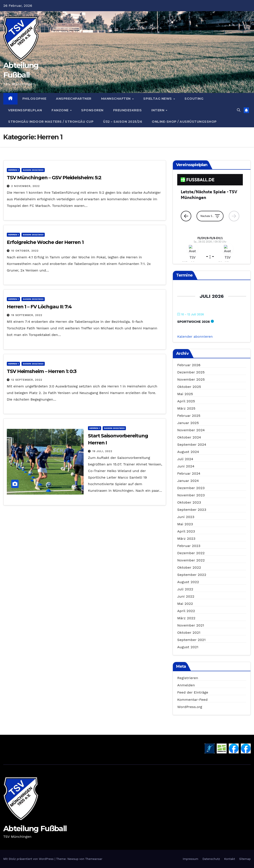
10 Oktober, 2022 (25, 251)
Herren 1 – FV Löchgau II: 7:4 (39, 307)
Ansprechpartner (74, 99)
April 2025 (186, 401)
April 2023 (186, 531)
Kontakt (230, 859)
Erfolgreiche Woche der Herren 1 (45, 242)
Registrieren (188, 678)
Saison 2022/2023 (33, 170)
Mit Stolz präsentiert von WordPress (29, 859)
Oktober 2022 (189, 567)
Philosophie (34, 99)
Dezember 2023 (191, 488)
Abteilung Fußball (35, 829)
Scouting (194, 99)
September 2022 (192, 575)
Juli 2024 (185, 459)
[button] (239, 110)
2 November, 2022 (25, 186)
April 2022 (186, 611)
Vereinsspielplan (25, 110)
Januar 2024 (188, 481)
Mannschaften (116, 99)
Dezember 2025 (191, 372)
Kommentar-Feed (192, 700)
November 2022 (191, 560)
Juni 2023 (186, 517)
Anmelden (186, 685)
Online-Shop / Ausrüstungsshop (184, 122)
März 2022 (186, 618)
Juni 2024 (186, 466)
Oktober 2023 (189, 502)
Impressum (190, 859)
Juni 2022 (186, 596)
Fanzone (61, 110)
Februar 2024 (189, 473)
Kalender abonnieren (195, 336)
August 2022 (188, 582)
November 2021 (191, 625)
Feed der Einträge (193, 692)
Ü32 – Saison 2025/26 (123, 122)
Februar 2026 (189, 365)
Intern (158, 110)
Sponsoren (92, 110)
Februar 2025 (189, 416)
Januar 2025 (188, 423)
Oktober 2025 (189, 387)
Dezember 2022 (191, 553)
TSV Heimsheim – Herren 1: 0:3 (42, 371)
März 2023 (186, 539)
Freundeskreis (128, 110)
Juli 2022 (185, 589)
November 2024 (191, 430)
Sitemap (245, 859)
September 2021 (191, 640)
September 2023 (192, 510)
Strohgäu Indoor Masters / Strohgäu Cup (51, 122)
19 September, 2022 (27, 315)
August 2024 (188, 452)
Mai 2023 (185, 524)
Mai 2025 (185, 394)
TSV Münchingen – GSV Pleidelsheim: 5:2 (54, 178)
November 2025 (191, 379)
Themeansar (94, 859)
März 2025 (186, 408)
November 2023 (191, 495)
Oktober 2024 (189, 437)
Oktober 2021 (189, 633)
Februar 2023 (189, 546)
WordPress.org (190, 707)
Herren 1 (13, 170)
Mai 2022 (185, 604)
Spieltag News (158, 99)
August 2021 (188, 647)
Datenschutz (211, 859)
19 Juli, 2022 (102, 451)
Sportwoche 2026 (193, 322)
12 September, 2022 (27, 380)
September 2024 (192, 445)
